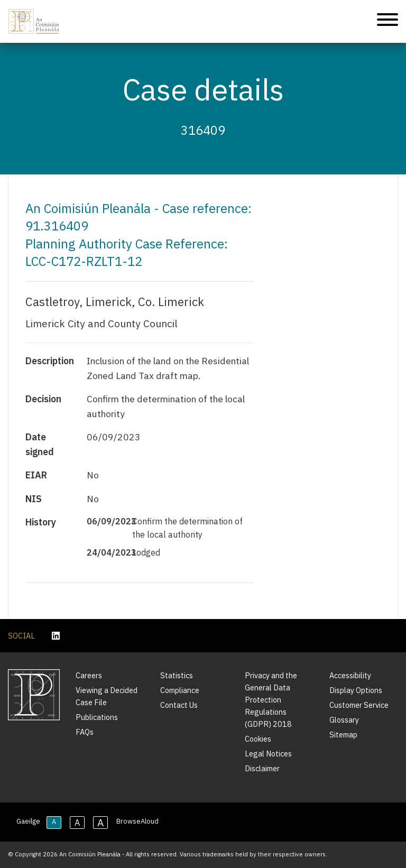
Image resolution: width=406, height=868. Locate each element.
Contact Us (179, 705)
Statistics (177, 675)
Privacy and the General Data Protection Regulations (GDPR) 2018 (271, 700)
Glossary (344, 720)
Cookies (258, 739)
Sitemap (343, 735)
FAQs (85, 732)
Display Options (356, 690)
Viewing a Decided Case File (107, 696)
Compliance (180, 690)
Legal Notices (268, 754)
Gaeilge (28, 821)
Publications (97, 717)
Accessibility (350, 675)
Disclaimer (262, 768)
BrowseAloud (137, 821)
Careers (89, 675)
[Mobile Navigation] (387, 21)
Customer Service (359, 705)
